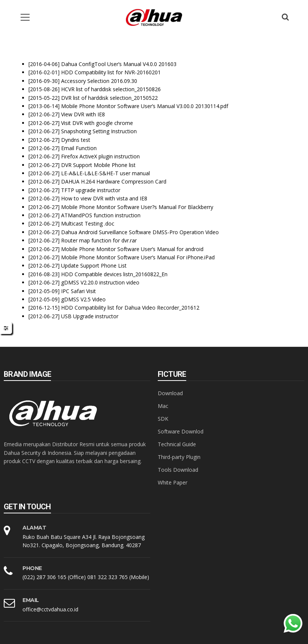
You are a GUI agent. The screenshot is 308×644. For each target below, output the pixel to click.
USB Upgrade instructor (90, 316)
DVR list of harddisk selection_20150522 (109, 98)
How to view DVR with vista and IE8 (104, 198)
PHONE (32, 568)
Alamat (34, 528)
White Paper (173, 482)
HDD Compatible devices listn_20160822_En (114, 274)
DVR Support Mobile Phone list (98, 165)
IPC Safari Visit (78, 291)
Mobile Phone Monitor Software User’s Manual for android (132, 249)
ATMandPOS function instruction (101, 215)
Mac (163, 406)
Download (170, 393)
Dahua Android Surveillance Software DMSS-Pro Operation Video (140, 232)
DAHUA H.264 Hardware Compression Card (114, 181)
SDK (163, 419)
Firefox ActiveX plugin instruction (100, 156)
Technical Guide (177, 444)
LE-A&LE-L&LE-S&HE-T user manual (105, 173)
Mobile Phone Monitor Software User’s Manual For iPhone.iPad (138, 257)
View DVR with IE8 (83, 114)
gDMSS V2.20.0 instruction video (100, 282)
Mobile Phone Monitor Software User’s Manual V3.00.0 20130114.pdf (145, 106)
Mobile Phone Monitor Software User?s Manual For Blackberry (137, 207)
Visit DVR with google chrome (97, 123)
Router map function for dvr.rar (99, 240)
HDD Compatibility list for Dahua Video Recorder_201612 (130, 308)
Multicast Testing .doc (88, 223)
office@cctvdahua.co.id (50, 609)
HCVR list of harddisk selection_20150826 (111, 89)
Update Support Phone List (94, 266)
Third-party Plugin (179, 457)
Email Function (79, 148)
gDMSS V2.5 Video (83, 299)
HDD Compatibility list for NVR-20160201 (111, 72)
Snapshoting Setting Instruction (99, 131)
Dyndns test (76, 140)
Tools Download (178, 470)
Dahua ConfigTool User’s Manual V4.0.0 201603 (119, 64)
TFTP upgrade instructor (91, 190)
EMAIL (31, 600)
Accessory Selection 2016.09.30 (99, 81)
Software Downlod (181, 431)
